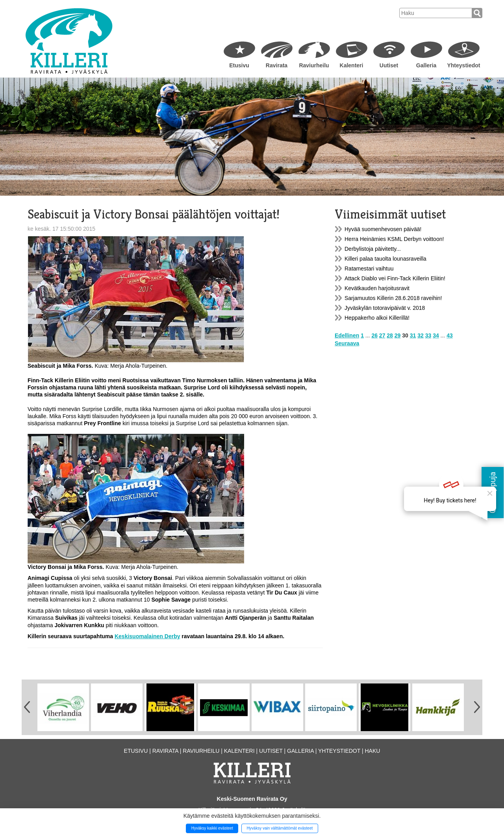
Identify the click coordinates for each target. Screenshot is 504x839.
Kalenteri (352, 65)
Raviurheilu (314, 65)
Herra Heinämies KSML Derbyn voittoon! (394, 239)
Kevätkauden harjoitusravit (377, 288)
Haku (372, 751)
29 (398, 335)
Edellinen (347, 335)
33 (428, 335)
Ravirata (277, 65)
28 (390, 335)
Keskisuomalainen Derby (147, 636)
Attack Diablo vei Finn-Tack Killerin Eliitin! (395, 278)
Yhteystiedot (463, 65)
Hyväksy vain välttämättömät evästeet (280, 828)
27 (382, 335)
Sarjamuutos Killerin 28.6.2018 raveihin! (393, 298)
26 (374, 335)
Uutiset (389, 65)
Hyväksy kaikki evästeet (212, 828)
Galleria (426, 65)
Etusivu (239, 65)
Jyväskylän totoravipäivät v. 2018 (385, 308)
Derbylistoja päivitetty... (373, 249)
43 (450, 335)
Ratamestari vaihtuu (369, 269)
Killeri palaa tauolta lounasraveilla (385, 259)
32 (421, 335)
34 (436, 335)
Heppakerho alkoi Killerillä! (377, 318)
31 (413, 335)
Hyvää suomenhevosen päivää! (383, 229)
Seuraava (347, 343)
